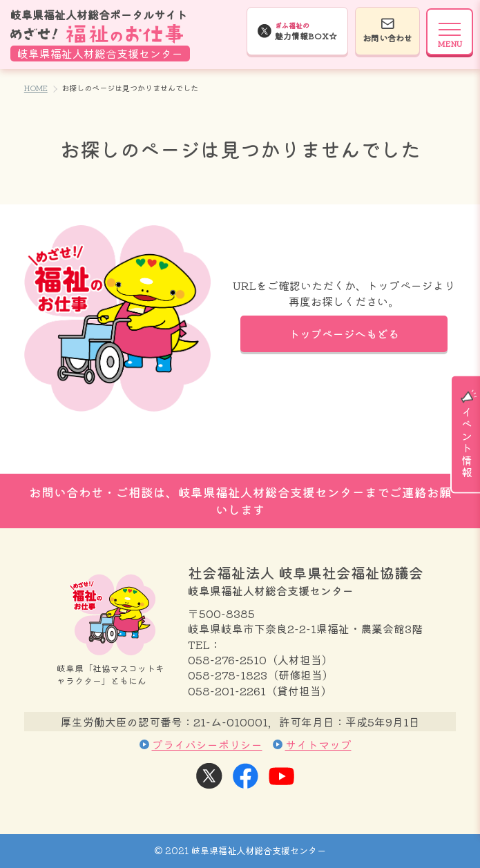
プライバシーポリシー (207, 744)
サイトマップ (318, 744)
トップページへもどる (344, 334)
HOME (36, 88)
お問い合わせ (387, 38)
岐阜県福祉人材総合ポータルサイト (100, 34)
